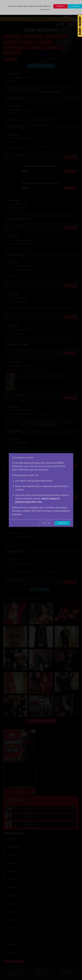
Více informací (45, 10)
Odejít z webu (46, 523)
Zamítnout (61, 6)
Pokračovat (62, 523)
